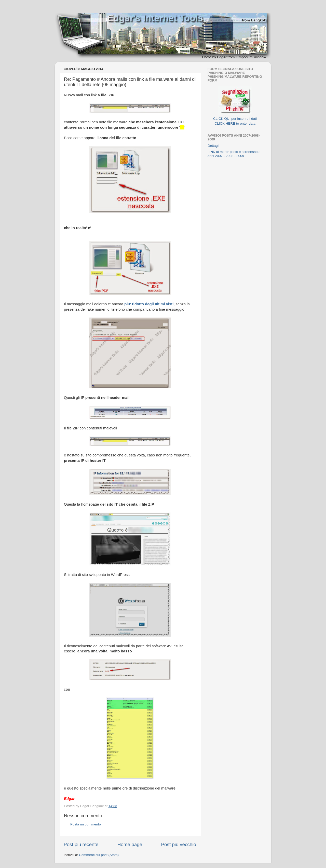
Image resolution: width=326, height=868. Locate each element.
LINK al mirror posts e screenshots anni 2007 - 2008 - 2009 (234, 154)
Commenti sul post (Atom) (99, 855)
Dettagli (213, 146)
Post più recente (81, 844)
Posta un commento (86, 824)
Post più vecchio (179, 844)
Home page (130, 844)
